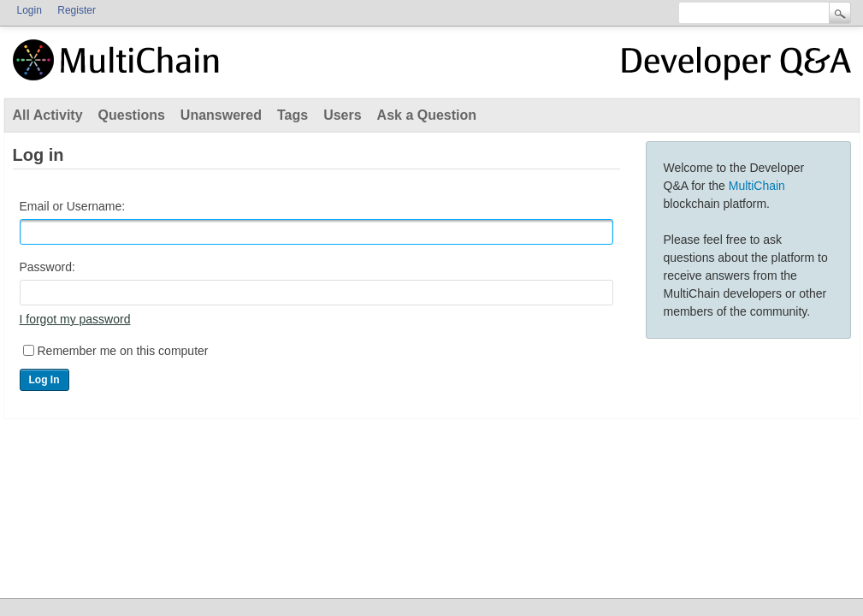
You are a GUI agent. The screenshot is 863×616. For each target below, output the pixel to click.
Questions (132, 115)
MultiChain (757, 186)
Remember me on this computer (123, 351)
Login (30, 10)
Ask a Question (427, 115)
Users (342, 115)
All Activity (48, 115)
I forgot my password (75, 319)
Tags (293, 115)
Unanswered (221, 115)
